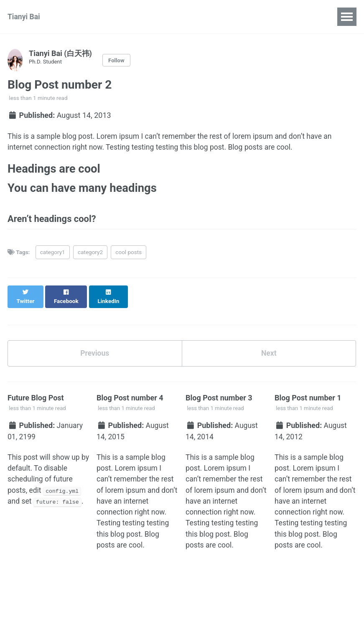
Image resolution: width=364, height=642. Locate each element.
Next (269, 348)
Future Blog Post (36, 393)
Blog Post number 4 (130, 393)
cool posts (129, 255)
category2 (90, 255)
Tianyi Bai (24, 17)
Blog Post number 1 (308, 393)
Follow (117, 61)
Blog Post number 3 (219, 393)
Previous (95, 348)
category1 (53, 255)
